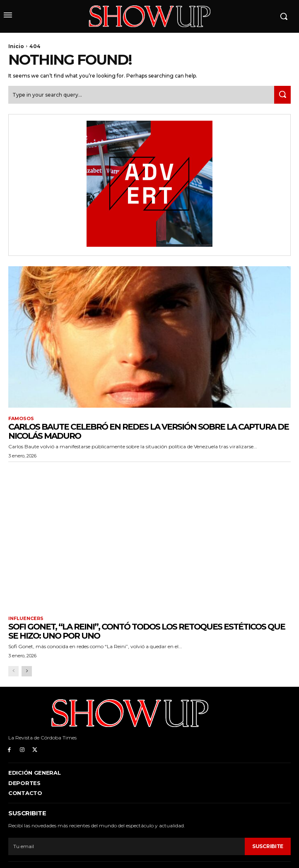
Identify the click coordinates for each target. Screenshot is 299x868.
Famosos (21, 419)
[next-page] (27, 671)
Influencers (26, 619)
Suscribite (268, 846)
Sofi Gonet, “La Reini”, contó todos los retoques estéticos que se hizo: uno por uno (147, 631)
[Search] (282, 95)
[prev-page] (13, 671)
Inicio (16, 46)
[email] (127, 846)
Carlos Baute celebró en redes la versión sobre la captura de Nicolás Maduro (148, 431)
